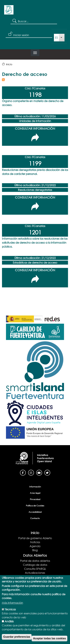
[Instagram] (31, 472)
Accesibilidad (35, 512)
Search (14, 21)
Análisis (9, 627)
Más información (12, 608)
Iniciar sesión (21, 35)
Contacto (35, 518)
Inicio (9, 64)
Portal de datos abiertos (35, 561)
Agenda (35, 546)
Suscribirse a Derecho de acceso (3, 80)
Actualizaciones (35, 573)
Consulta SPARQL (35, 569)
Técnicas (10, 615)
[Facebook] (23, 472)
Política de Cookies (35, 506)
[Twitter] (47, 472)
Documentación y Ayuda (35, 577)
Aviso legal (35, 493)
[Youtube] (39, 472)
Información (35, 487)
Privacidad (35, 499)
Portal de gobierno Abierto (35, 538)
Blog (35, 550)
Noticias (35, 542)
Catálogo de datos (35, 565)
